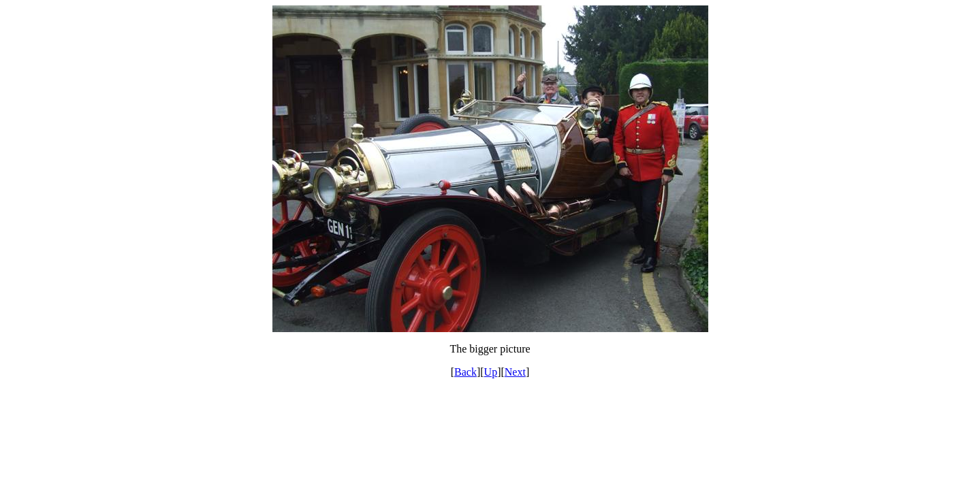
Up (491, 372)
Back (465, 372)
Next (515, 372)
